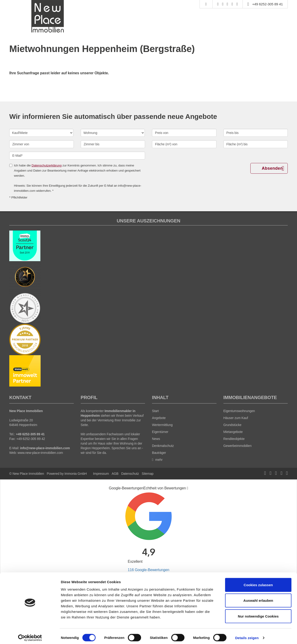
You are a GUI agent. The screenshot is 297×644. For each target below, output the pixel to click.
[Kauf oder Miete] (41, 133)
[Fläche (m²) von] (184, 144)
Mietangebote (233, 432)
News (156, 439)
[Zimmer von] (42, 144)
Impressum (101, 474)
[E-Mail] (77, 156)
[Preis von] (184, 133)
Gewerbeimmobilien (238, 446)
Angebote (159, 418)
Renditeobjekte (234, 439)
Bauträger (159, 453)
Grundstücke (232, 425)
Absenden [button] (273, 168)
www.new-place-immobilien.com (40, 453)
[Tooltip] (187, 488)
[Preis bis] (256, 133)
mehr (157, 460)
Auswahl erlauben (258, 598)
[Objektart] (113, 133)
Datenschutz (130, 474)
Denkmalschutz (163, 446)
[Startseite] (48, 16)
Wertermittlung (162, 425)
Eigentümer (160, 432)
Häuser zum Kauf (236, 418)
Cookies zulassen (258, 582)
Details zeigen (247, 635)
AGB (115, 474)
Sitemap (148, 474)
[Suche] (206, 4)
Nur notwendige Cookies (258, 613)
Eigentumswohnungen (239, 411)
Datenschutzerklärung (47, 165)
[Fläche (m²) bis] (256, 144)
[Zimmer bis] (113, 144)
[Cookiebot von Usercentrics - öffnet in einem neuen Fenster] (30, 635)
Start (155, 411)
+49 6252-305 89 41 (268, 4)
